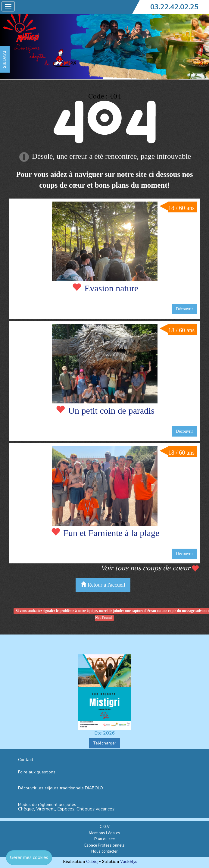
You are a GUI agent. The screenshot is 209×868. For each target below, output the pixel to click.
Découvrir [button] (184, 309)
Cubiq (92, 861)
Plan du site (104, 839)
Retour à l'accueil (103, 585)
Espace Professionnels (104, 845)
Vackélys (129, 861)
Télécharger (105, 743)
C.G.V (105, 827)
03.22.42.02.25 (174, 7)
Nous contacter (104, 851)
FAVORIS (4, 59)
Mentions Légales (104, 833)
